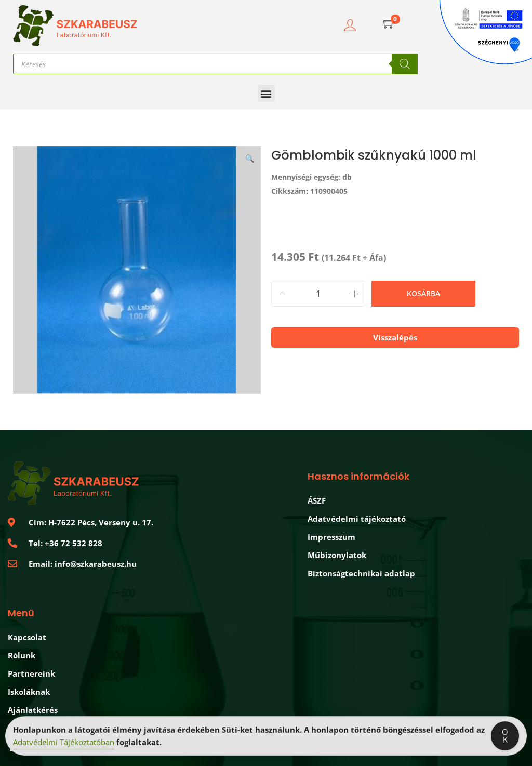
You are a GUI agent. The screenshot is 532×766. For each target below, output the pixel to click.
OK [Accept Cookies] (505, 737)
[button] (266, 93)
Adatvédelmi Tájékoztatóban (64, 744)
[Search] (405, 64)
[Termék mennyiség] (318, 294)
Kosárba (423, 293)
